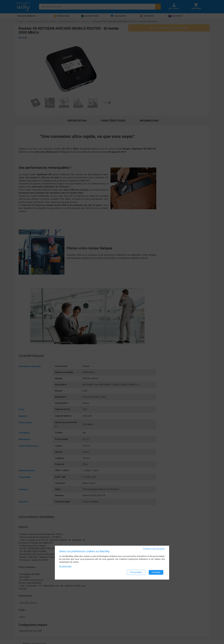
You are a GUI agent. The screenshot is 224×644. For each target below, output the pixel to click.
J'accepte (156, 573)
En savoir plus (65, 567)
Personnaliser (136, 573)
